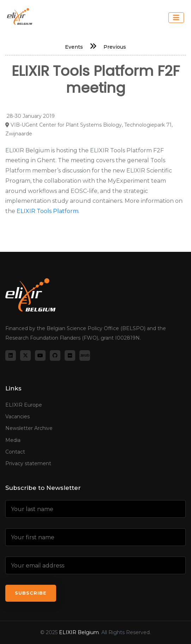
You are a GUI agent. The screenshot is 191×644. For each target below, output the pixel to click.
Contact (15, 452)
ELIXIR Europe (24, 405)
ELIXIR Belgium (79, 632)
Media (13, 440)
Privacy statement (28, 463)
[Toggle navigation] (176, 18)
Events (74, 47)
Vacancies (17, 417)
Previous (115, 47)
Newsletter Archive (29, 428)
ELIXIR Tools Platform (47, 211)
